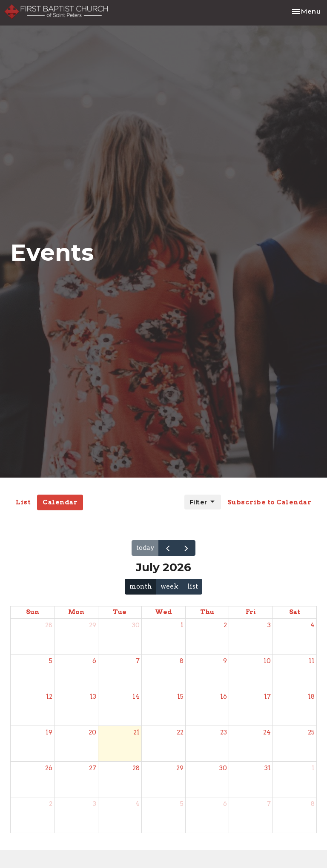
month (141, 586)
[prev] (168, 548)
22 (180, 732)
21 (136, 732)
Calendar (60, 502)
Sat (295, 612)
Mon (76, 612)
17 (267, 697)
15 (180, 697)
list (193, 586)
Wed (163, 612)
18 (311, 697)
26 (49, 768)
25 (311, 732)
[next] (186, 548)
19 (49, 732)
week (169, 586)
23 (224, 732)
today (145, 548)
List (23, 502)
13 (93, 697)
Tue (120, 612)
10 (267, 661)
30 (136, 625)
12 (49, 697)
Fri (251, 612)
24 (267, 732)
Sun (33, 612)
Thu (207, 612)
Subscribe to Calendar (270, 502)
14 (136, 697)
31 (268, 768)
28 (49, 625)
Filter (203, 502)
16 (224, 697)
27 (93, 768)
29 (93, 625)
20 (92, 732)
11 (312, 661)
